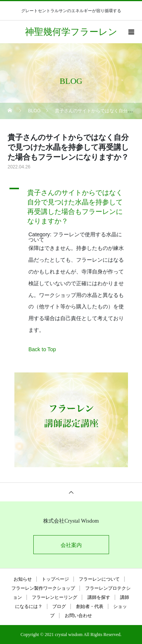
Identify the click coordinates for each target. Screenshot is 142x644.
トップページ (55, 579)
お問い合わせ (78, 616)
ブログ (59, 606)
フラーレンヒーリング (55, 597)
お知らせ (23, 579)
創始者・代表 (90, 606)
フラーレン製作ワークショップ (43, 588)
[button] (71, 205)
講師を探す (99, 597)
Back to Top (42, 349)
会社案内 (71, 545)
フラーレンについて (99, 579)
